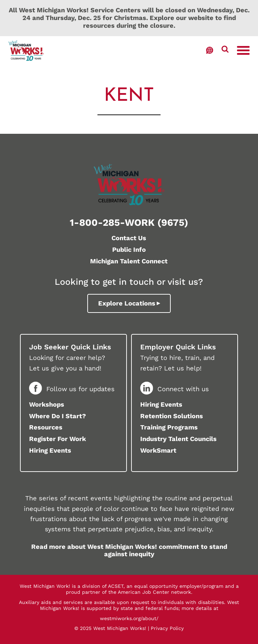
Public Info (129, 249)
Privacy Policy (167, 628)
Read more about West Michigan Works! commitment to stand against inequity (129, 550)
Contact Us (129, 238)
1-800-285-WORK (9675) (129, 222)
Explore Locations (127, 303)
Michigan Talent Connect (129, 261)
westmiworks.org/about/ (129, 618)
